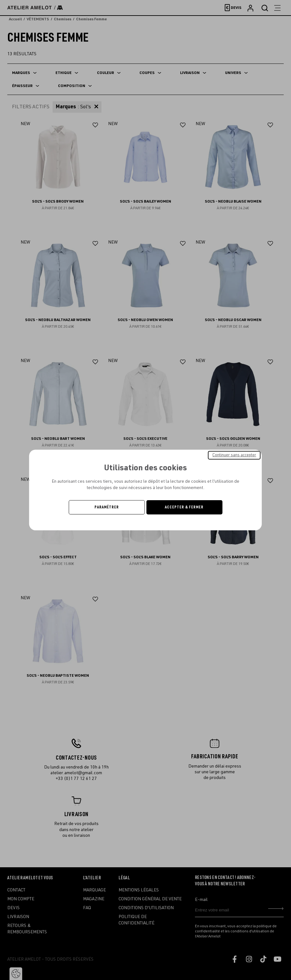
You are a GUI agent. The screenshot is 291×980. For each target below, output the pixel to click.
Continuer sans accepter (234, 455)
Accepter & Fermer (184, 507)
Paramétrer (107, 507)
